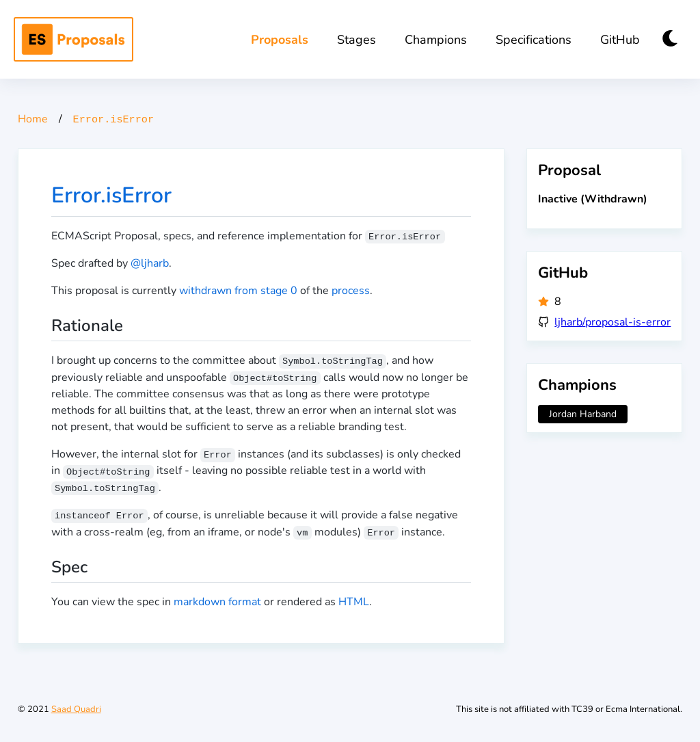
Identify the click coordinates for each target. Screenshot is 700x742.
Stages (356, 40)
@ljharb (150, 263)
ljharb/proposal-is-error (612, 322)
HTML (354, 602)
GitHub (620, 40)
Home (33, 119)
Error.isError (111, 195)
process (351, 291)
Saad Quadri (76, 709)
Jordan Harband (583, 414)
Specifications (534, 40)
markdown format (217, 602)
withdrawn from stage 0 (238, 291)
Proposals (280, 40)
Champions (436, 40)
